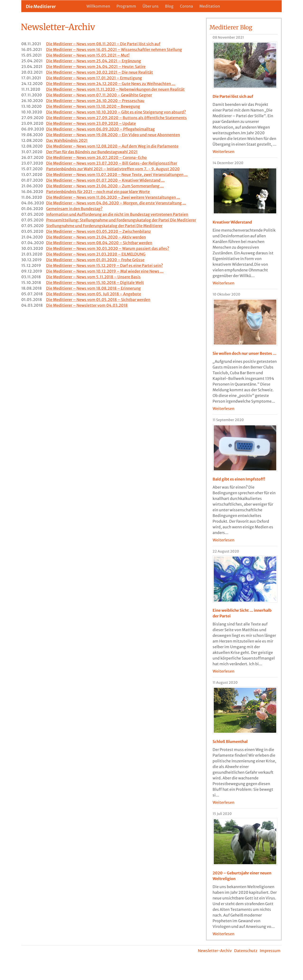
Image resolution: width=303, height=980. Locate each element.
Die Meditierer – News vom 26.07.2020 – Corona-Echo (96, 157)
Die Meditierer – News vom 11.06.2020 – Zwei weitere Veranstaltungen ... (113, 197)
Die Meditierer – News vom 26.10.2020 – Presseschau (95, 101)
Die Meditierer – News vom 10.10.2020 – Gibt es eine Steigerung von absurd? (116, 112)
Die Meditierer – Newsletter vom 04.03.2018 (87, 305)
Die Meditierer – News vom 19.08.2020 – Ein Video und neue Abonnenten (113, 135)
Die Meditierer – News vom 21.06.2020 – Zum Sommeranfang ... (105, 186)
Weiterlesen (223, 152)
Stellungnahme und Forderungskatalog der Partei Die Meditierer (104, 226)
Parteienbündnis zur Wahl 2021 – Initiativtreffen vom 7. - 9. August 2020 (113, 169)
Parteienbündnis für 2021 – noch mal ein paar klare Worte (98, 192)
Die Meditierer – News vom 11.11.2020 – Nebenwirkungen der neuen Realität (115, 89)
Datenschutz (246, 951)
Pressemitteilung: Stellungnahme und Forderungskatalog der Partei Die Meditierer (121, 220)
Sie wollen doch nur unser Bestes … (245, 353)
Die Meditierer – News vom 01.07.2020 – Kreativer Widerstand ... (105, 180)
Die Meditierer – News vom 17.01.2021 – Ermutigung (94, 78)
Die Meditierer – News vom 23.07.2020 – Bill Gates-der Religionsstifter (112, 163)
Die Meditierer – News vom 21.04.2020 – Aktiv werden (96, 237)
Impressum (270, 951)
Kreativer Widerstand (232, 222)
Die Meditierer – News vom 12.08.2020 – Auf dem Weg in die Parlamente (112, 146)
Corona (186, 6)
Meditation (210, 6)
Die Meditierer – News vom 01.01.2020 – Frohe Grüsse (95, 260)
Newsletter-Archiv (215, 951)
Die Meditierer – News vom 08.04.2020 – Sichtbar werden (99, 243)
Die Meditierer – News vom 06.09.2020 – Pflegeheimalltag (100, 129)
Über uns (151, 6)
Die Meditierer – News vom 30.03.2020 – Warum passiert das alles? (108, 248)
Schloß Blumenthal (230, 742)
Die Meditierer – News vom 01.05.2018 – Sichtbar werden (98, 300)
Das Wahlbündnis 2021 (67, 140)
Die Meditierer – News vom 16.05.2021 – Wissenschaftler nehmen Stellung (114, 49)
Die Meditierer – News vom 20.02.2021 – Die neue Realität (100, 72)
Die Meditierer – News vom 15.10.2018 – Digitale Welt (95, 283)
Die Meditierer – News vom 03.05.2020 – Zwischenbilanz (98, 231)
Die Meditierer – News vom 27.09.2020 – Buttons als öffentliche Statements (116, 118)
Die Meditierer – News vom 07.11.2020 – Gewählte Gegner (99, 95)
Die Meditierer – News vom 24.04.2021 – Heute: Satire (96, 67)
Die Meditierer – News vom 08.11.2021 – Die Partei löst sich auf (103, 44)
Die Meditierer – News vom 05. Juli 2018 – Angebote (94, 294)
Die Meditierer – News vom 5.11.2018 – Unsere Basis (93, 277)
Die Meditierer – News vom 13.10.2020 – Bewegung (93, 106)
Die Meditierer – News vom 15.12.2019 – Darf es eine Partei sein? (105, 265)
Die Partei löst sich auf (233, 96)
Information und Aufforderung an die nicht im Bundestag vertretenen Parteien (117, 214)
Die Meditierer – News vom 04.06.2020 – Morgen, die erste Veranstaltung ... (116, 203)
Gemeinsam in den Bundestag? (74, 209)
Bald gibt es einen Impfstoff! (239, 479)
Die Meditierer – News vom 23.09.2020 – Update (91, 123)
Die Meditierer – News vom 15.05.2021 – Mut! (88, 55)
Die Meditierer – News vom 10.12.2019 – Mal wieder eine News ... (105, 271)
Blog (169, 6)
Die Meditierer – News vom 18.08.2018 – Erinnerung (94, 288)
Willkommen (98, 6)
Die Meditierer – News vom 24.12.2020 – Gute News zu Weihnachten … (111, 84)
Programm (126, 6)
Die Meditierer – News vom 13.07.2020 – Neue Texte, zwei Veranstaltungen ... (117, 175)
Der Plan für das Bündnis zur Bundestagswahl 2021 (92, 152)
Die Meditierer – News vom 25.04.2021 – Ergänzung (94, 61)
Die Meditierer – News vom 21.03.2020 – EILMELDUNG (96, 254)
